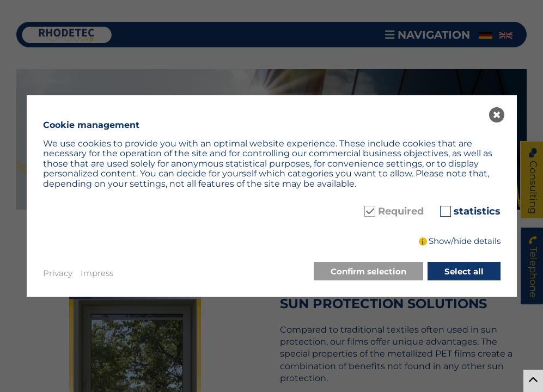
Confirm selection (368, 271)
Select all (464, 271)
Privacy (58, 273)
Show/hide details (465, 241)
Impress (97, 273)
